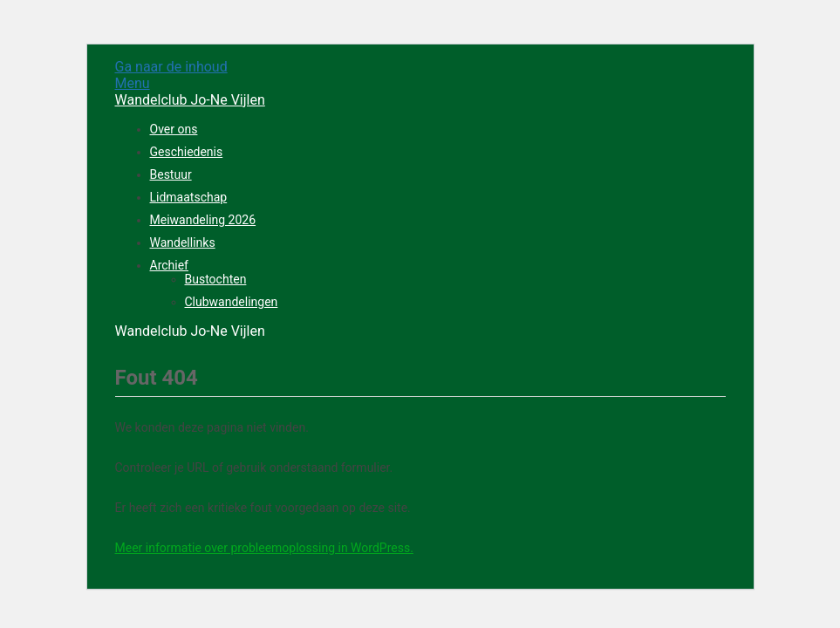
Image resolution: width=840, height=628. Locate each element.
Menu (133, 83)
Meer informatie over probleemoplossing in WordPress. (264, 548)
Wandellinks (183, 242)
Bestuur (171, 174)
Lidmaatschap (189, 197)
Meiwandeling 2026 (203, 220)
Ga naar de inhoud (171, 67)
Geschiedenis (187, 152)
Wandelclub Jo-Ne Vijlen (190, 100)
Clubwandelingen (232, 302)
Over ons (174, 129)
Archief (169, 265)
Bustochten (216, 279)
